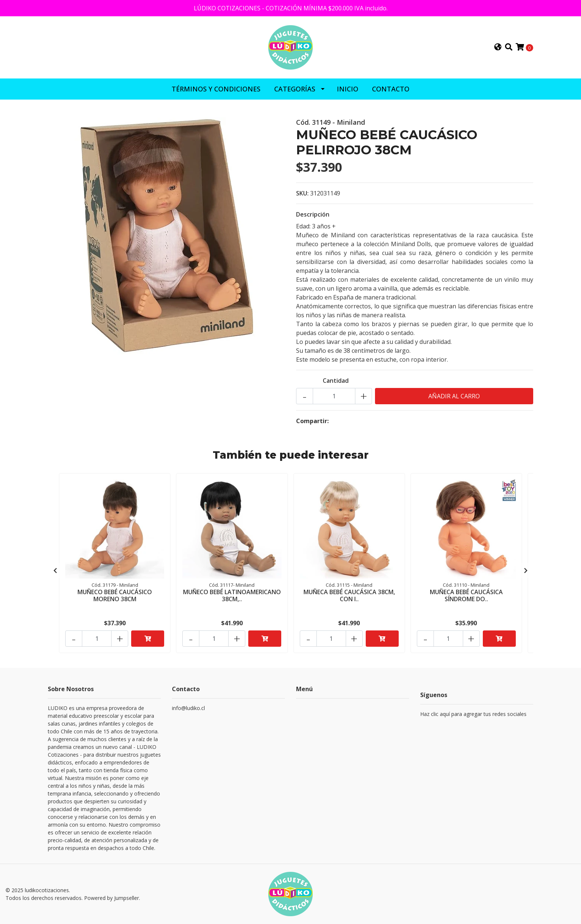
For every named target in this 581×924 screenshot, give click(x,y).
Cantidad (336, 381)
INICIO (348, 89)
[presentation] (55, 570)
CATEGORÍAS (295, 89)
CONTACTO (391, 89)
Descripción (313, 214)
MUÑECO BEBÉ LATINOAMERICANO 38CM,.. (232, 595)
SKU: (302, 193)
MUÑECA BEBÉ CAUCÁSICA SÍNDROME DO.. (466, 595)
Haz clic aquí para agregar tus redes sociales (473, 714)
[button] (498, 47)
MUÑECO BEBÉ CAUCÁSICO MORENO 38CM (115, 595)
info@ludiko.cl (188, 708)
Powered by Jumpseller (112, 898)
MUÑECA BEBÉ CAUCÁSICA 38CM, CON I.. (349, 595)
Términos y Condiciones (216, 89)
